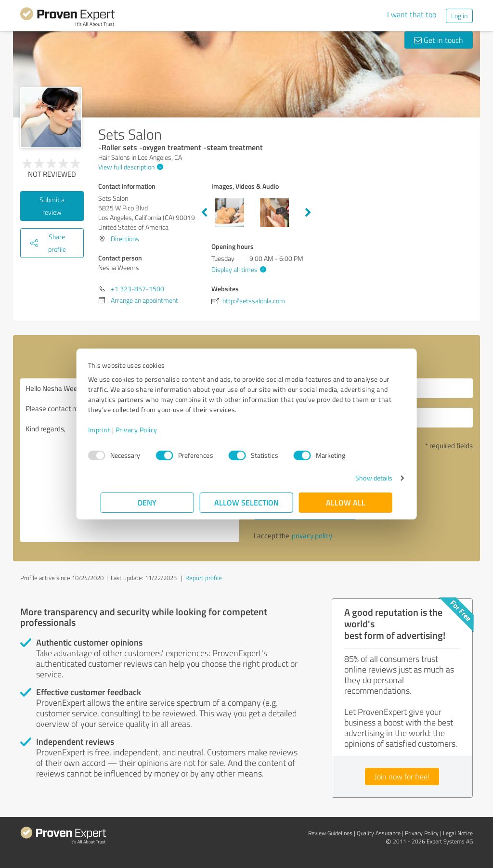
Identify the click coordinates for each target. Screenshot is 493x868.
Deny (148, 502)
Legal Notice (458, 833)
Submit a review (52, 206)
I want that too (412, 14)
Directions (125, 239)
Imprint (112, 430)
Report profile (204, 578)
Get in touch (439, 40)
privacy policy (312, 536)
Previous (204, 213)
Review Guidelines (330, 833)
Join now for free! (402, 777)
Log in (459, 16)
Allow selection (246, 502)
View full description (130, 167)
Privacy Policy (149, 430)
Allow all (346, 502)
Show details (361, 478)
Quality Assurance (379, 833)
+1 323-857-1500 (137, 289)
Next (308, 213)
